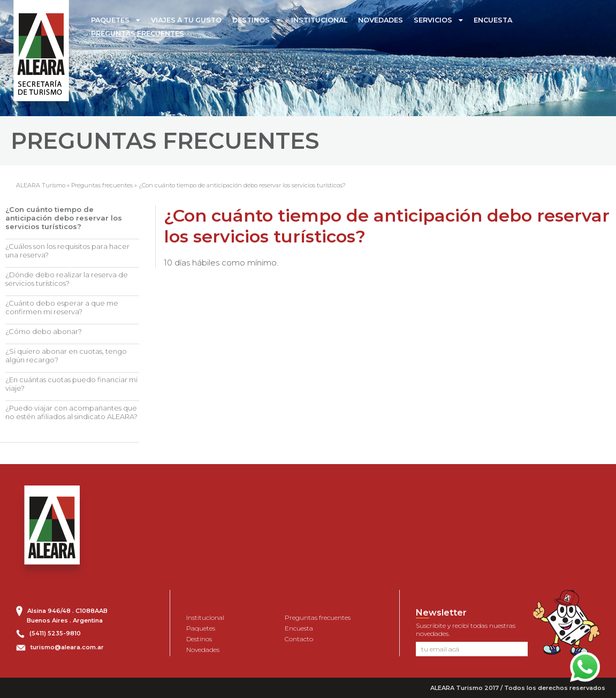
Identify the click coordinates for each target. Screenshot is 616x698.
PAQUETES (110, 20)
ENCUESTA (493, 20)
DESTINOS (251, 20)
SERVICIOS (433, 20)
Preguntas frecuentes (102, 185)
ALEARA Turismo (41, 185)
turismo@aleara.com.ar (67, 647)
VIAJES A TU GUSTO (186, 20)
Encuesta (299, 628)
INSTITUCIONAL (319, 20)
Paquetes (201, 628)
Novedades (203, 650)
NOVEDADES (381, 20)
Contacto (299, 639)
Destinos (199, 639)
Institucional (205, 617)
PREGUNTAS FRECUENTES (138, 33)
